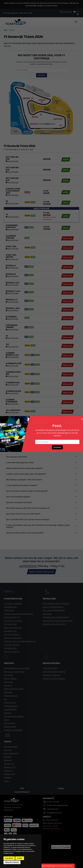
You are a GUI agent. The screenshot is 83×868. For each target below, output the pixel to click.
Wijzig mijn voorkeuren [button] (12, 862)
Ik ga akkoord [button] (9, 858)
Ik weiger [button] (20, 858)
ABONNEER (57, 447)
